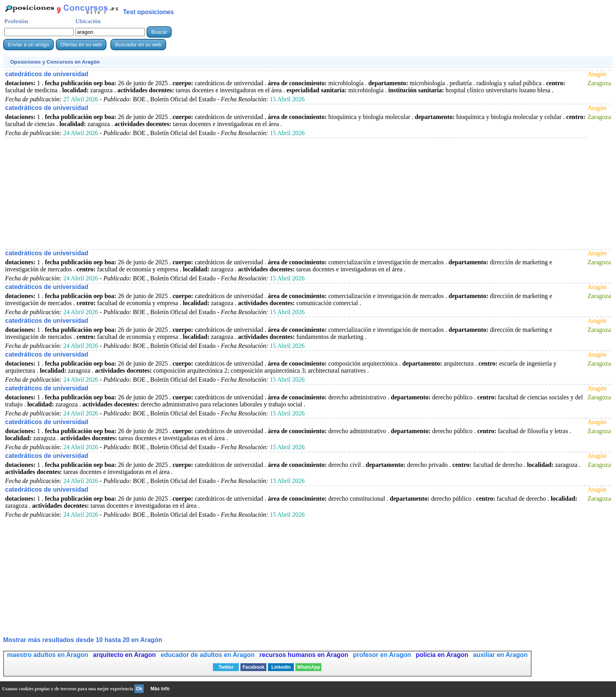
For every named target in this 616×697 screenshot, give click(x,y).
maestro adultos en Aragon (48, 655)
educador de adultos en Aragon (208, 655)
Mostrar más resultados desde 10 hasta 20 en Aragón (83, 640)
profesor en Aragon (382, 655)
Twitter (226, 667)
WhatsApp (309, 667)
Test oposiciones (148, 12)
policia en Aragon (442, 655)
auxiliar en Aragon (500, 655)
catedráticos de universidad (47, 74)
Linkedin (281, 667)
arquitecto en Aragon (125, 655)
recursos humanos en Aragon (304, 655)
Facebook (253, 667)
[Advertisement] (241, 193)
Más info (160, 689)
